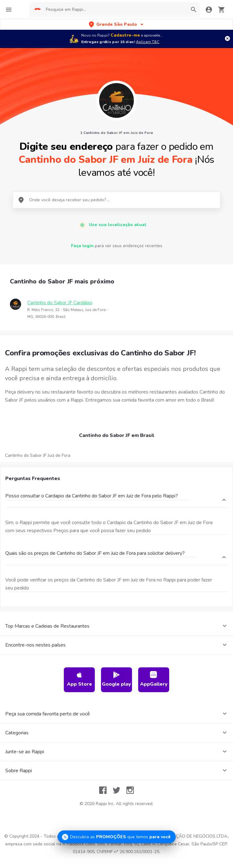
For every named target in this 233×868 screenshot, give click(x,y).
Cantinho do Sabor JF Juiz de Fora (38, 455)
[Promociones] (117, 837)
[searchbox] (114, 10)
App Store (79, 679)
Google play (116, 679)
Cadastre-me (125, 35)
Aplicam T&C (148, 42)
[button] (117, 24)
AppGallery (154, 679)
